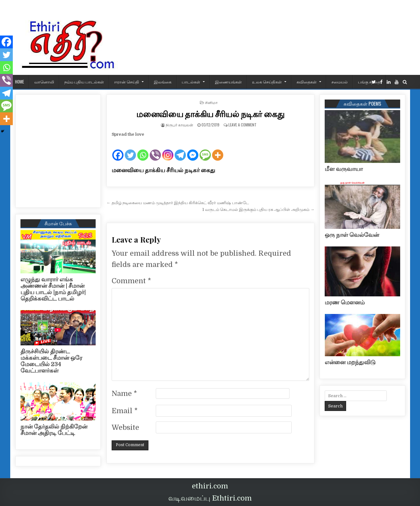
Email (125, 411)
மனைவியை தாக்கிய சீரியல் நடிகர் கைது (210, 114)
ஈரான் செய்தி (127, 82)
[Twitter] (130, 150)
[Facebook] (118, 150)
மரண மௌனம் (345, 302)
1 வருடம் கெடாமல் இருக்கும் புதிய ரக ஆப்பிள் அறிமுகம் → (258, 209)
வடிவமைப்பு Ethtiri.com (210, 498)
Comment (131, 281)
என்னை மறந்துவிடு (350, 362)
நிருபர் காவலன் (179, 125)
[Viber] (155, 150)
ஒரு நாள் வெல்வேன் (352, 235)
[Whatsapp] (143, 150)
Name (124, 394)
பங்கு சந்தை (369, 82)
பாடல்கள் (191, 82)
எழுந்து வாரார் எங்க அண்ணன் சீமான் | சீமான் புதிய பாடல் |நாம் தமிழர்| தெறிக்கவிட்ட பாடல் (53, 289)
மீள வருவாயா (344, 169)
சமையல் (340, 82)
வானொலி (44, 82)
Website (125, 427)
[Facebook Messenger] (193, 150)
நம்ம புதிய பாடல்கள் (84, 82)
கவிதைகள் (307, 82)
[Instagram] (168, 150)
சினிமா (211, 102)
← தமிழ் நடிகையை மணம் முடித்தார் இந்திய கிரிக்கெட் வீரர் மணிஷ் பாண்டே (178, 203)
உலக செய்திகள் (267, 82)
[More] (218, 150)
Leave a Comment (242, 125)
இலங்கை (163, 82)
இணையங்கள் (228, 82)
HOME (20, 82)
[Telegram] (180, 150)
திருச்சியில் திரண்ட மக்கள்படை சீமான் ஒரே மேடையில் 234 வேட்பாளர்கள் (51, 361)
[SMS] (205, 150)
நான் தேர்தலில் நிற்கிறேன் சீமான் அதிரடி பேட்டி (54, 430)
